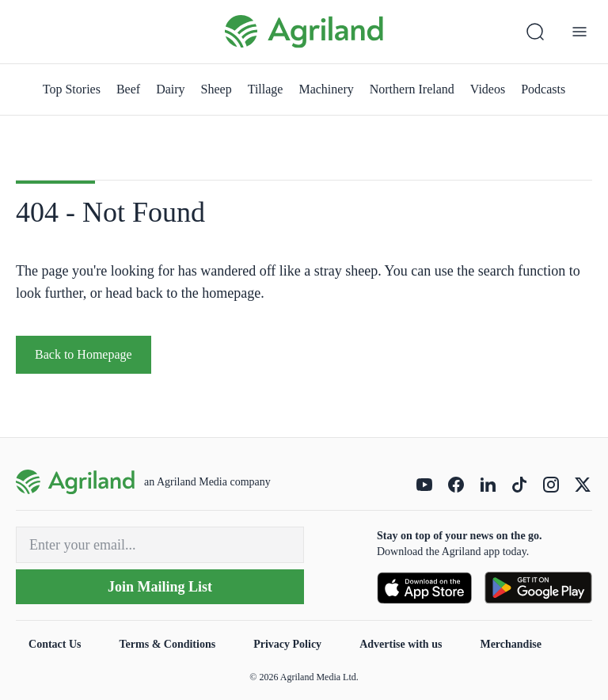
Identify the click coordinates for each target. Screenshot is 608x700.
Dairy (170, 89)
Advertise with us (401, 644)
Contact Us (55, 644)
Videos (488, 89)
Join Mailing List (160, 587)
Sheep (217, 89)
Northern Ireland (412, 89)
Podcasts (543, 89)
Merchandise (511, 644)
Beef (128, 89)
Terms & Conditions (168, 644)
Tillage (266, 89)
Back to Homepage (84, 354)
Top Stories (72, 89)
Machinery (326, 89)
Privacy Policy (287, 644)
